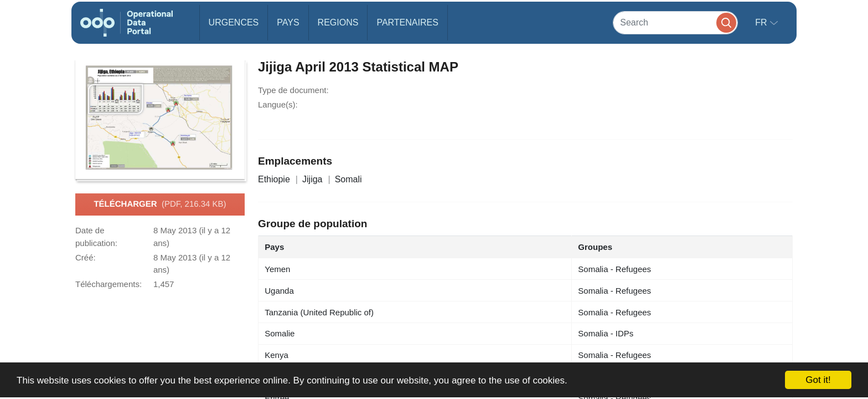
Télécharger (160, 204)
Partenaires (407, 22)
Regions (338, 22)
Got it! (818, 380)
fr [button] (762, 22)
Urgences (234, 22)
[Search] (675, 22)
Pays (288, 22)
